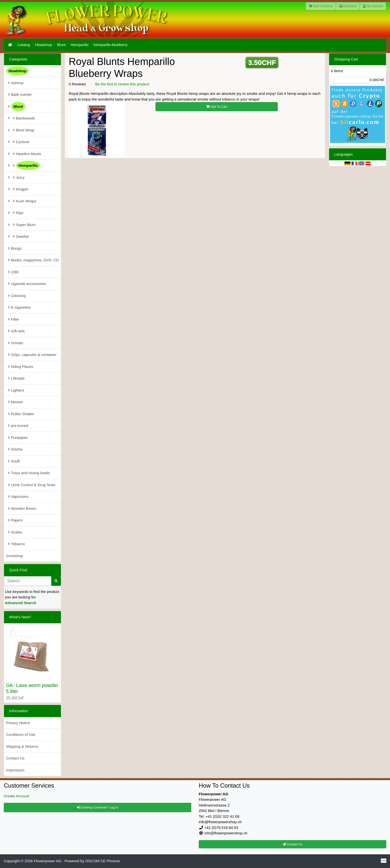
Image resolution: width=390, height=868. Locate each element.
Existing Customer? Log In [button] (98, 807)
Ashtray (16, 83)
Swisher (19, 236)
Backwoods (22, 118)
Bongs (15, 248)
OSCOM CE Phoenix (103, 861)
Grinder (16, 343)
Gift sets (16, 331)
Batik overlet (20, 94)
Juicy (16, 177)
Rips (16, 213)
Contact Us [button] (292, 844)
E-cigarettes (19, 307)
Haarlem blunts (24, 154)
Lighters (16, 390)
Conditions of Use (21, 734)
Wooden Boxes (22, 508)
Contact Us (15, 758)
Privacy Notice (18, 723)
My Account (373, 6)
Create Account (17, 796)
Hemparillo (80, 45)
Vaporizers (18, 496)
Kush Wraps (22, 201)
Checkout (348, 6)
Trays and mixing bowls (29, 473)
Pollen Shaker (21, 414)
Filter (14, 319)
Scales (15, 532)
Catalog (24, 45)
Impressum (15, 770)
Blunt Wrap (21, 130)
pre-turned (18, 426)
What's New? (20, 617)
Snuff (14, 461)
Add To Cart (217, 107)
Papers (15, 520)
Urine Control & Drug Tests (32, 485)
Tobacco (16, 544)
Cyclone (19, 142)
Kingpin (18, 189)
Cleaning (17, 296)
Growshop (14, 556)
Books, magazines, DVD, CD (33, 260)
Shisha (15, 449)
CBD (13, 272)
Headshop (44, 45)
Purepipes (18, 437)
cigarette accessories (27, 284)
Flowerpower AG (48, 861)
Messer (16, 402)
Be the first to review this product (122, 84)
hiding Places (21, 367)
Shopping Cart (346, 59)
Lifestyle (16, 378)
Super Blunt (22, 225)
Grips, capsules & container (32, 355)
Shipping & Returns (22, 746)
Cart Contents (321, 6)
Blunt (61, 45)
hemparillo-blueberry (111, 45)
